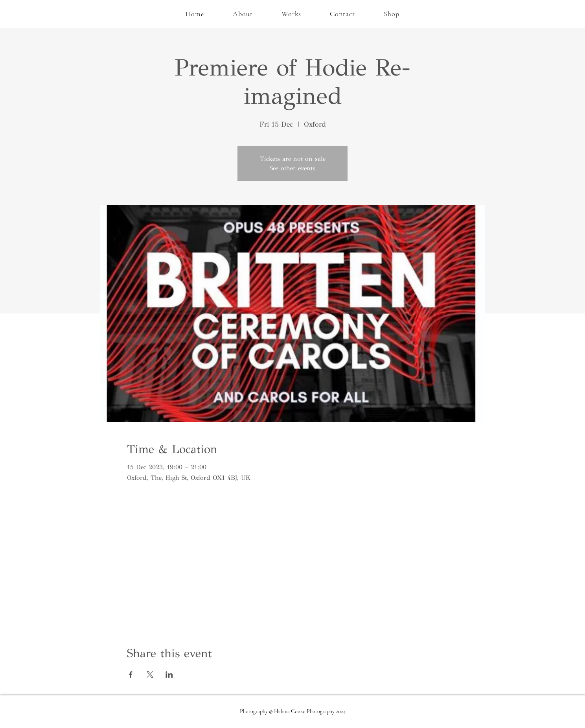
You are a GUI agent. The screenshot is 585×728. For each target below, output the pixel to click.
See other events (292, 168)
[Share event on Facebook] (131, 675)
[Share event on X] (150, 675)
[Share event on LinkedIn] (169, 675)
